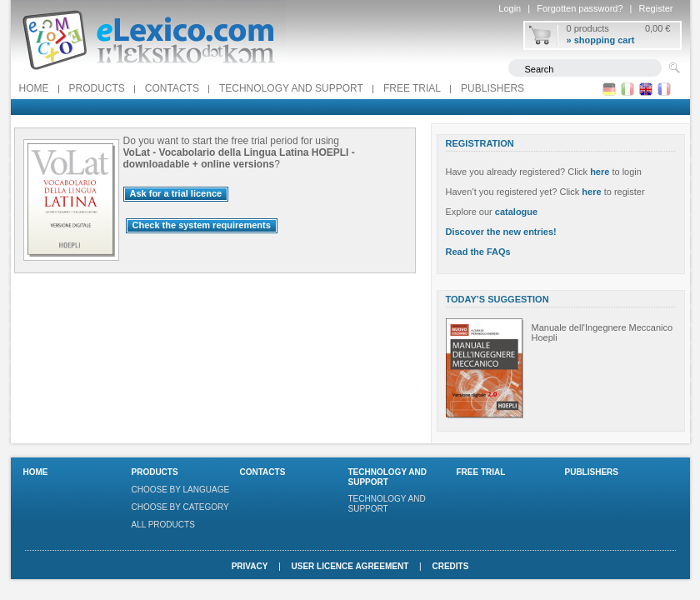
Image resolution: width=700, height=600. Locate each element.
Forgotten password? (580, 8)
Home (34, 88)
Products (97, 88)
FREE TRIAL (412, 88)
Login (510, 8)
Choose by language (181, 490)
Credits (450, 566)
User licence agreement (350, 566)
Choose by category (180, 507)
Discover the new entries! (501, 232)
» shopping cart (601, 40)
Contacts (172, 88)
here (600, 172)
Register (656, 8)
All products (163, 525)
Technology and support (291, 88)
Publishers (492, 88)
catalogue (516, 212)
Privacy (250, 566)
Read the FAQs (478, 252)
